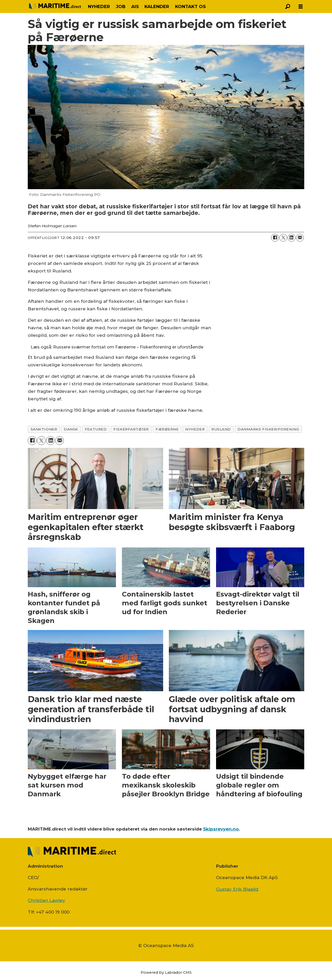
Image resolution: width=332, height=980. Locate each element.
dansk (71, 429)
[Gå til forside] (55, 6)
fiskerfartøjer (131, 429)
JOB (121, 6)
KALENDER (157, 6)
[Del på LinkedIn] (292, 238)
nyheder (195, 429)
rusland (221, 429)
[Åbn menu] (301, 7)
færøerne (167, 429)
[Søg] (288, 6)
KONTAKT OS (190, 6)
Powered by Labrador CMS (166, 972)
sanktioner (44, 429)
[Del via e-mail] (300, 238)
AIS (135, 6)
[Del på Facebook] (275, 238)
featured (96, 429)
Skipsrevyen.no (221, 829)
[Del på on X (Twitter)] (283, 238)
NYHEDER (99, 6)
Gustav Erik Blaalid (237, 889)
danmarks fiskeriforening (268, 429)
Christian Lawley (46, 900)
